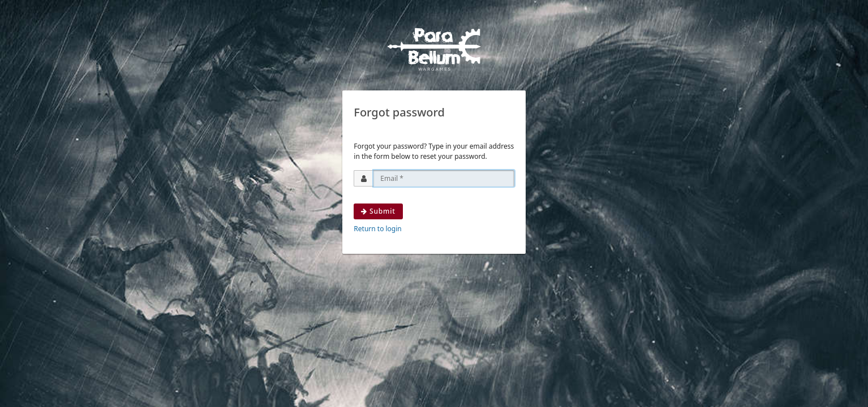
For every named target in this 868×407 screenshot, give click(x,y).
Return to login (377, 229)
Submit (378, 211)
